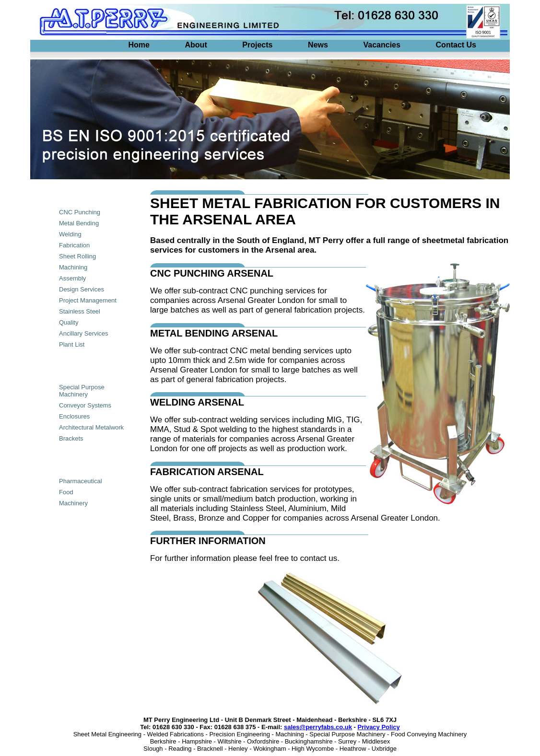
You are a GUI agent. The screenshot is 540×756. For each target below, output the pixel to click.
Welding (70, 234)
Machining (73, 267)
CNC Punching (80, 212)
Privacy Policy (379, 727)
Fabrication (74, 245)
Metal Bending (79, 223)
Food (66, 492)
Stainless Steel (80, 311)
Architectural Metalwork (91, 427)
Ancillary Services (84, 333)
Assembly (72, 278)
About (196, 45)
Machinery (73, 503)
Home (139, 45)
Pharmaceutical (81, 481)
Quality (69, 322)
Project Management (88, 300)
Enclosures (74, 416)
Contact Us (456, 45)
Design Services (82, 289)
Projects (257, 45)
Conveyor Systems (85, 405)
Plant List (72, 344)
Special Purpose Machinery (82, 391)
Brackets (71, 438)
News (318, 45)
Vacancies (382, 45)
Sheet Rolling (77, 256)
